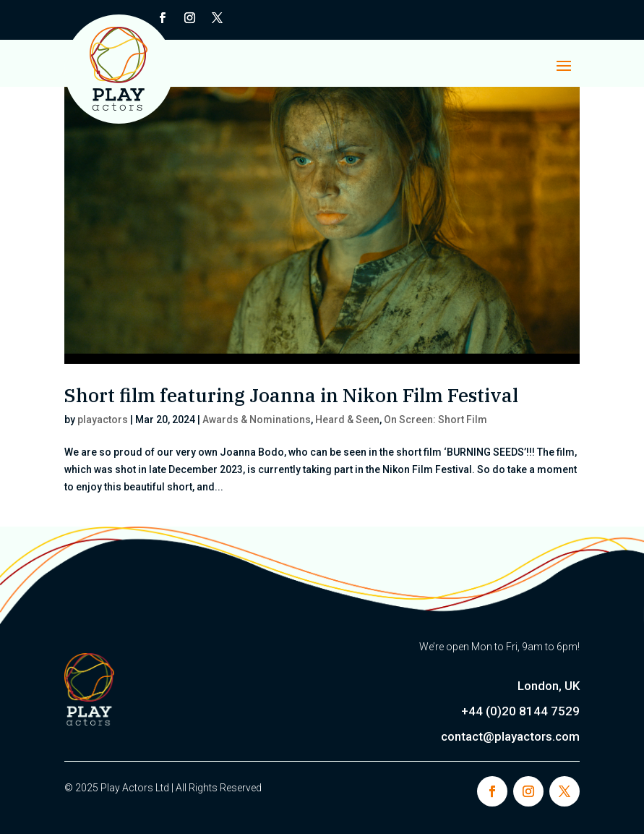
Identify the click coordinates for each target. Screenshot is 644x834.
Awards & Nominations (257, 420)
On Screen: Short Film (435, 420)
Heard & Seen (347, 420)
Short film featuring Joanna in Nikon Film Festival (291, 395)
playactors (103, 420)
